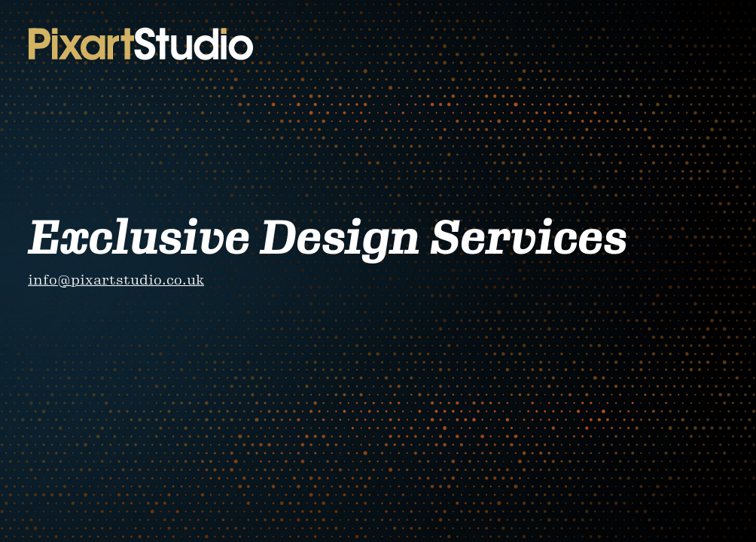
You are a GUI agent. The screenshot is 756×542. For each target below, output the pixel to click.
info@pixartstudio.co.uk (116, 280)
